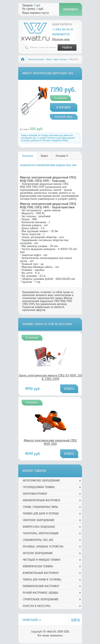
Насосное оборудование (38, 553)
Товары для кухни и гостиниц (42, 580)
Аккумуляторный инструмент (42, 500)
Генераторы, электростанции (41, 533)
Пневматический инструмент (41, 586)
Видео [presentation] (44, 156)
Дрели (49, 59)
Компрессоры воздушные (39, 527)
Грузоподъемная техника (39, 487)
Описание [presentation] (28, 156)
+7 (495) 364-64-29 (62, 29)
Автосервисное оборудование (41, 481)
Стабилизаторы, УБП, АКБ (38, 540)
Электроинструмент (36, 59)
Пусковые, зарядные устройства (43, 547)
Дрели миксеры (60, 59)
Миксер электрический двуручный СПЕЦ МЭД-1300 (50, 442)
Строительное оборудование (41, 599)
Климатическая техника (38, 566)
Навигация (30, 620)
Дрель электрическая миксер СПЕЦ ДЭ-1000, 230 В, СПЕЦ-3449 (50, 377)
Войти (76, 620)
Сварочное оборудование (39, 520)
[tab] (28, 156)
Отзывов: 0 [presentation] (62, 156)
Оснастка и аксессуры (37, 606)
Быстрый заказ (64, 117)
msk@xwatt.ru (61, 34)
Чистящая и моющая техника (42, 560)
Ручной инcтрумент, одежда (40, 593)
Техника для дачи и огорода (41, 514)
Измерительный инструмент (41, 573)
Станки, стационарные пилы (40, 507)
